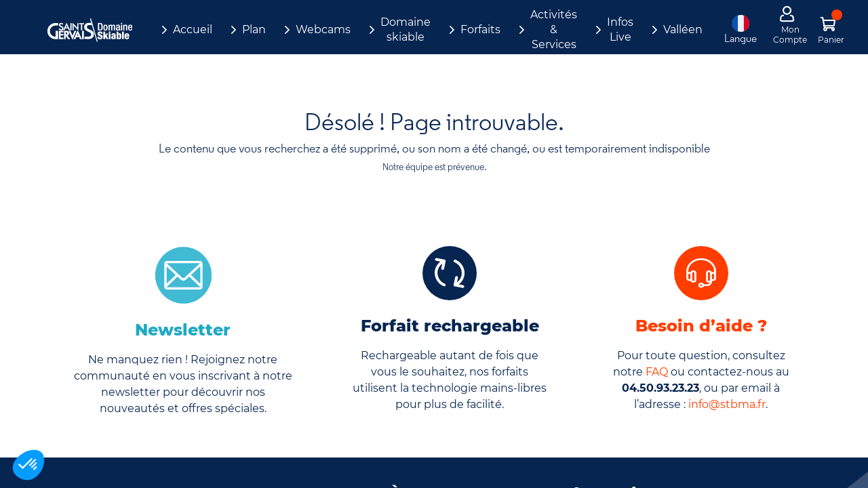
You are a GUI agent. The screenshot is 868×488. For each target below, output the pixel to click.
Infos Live (620, 29)
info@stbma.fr (727, 404)
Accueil (193, 29)
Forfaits (480, 29)
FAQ (657, 372)
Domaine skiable (406, 29)
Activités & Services (554, 29)
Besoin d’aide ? (701, 326)
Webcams (323, 29)
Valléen (683, 29)
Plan (254, 29)
